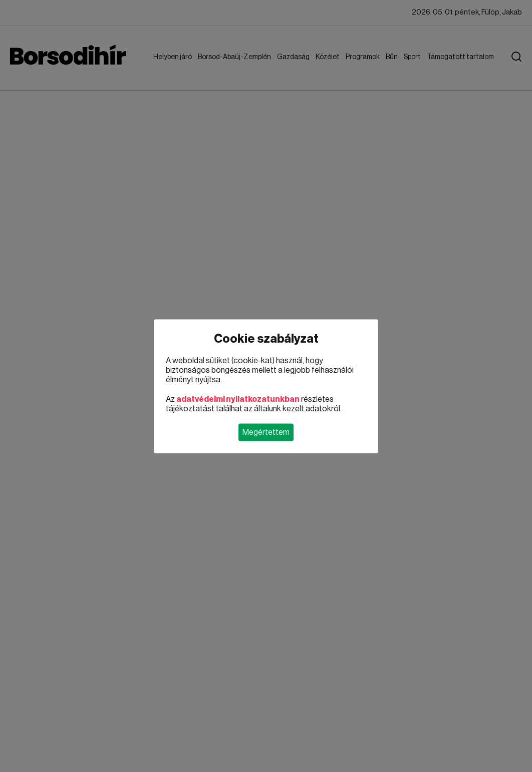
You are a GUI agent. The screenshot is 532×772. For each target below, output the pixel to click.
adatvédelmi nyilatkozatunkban (238, 399)
